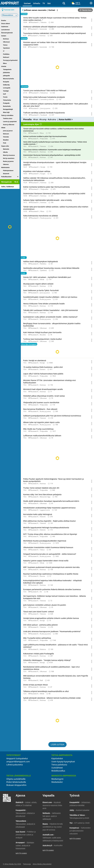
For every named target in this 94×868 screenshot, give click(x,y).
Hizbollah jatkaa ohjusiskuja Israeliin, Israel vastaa (44, 396)
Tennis (5, 97)
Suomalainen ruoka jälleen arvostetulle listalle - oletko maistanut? (50, 317)
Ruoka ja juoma (8, 161)
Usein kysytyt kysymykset (63, 762)
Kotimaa (6, 39)
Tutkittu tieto (8, 118)
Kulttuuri (6, 57)
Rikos (5, 63)
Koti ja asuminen (9, 158)
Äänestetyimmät (7, 33)
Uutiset (27, 3)
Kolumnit (6, 174)
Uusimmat (5, 27)
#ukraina (52, 119)
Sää (49, 3)
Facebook (44, 115)
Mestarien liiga (45, 497)
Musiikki (6, 140)
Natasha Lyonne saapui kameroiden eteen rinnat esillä (46, 561)
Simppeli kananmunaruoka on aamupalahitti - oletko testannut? (50, 554)
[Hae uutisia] (64, 3)
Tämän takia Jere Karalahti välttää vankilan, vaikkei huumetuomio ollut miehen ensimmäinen (54, 130)
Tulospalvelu (7, 69)
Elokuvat (6, 134)
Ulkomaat (6, 42)
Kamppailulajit (8, 109)
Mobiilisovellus (58, 771)
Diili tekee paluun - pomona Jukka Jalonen (41, 625)
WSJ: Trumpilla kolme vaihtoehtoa (37, 638)
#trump (43, 119)
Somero (43, 369)
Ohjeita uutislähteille (16, 779)
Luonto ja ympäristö (10, 121)
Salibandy (6, 85)
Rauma (42, 576)
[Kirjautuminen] (91, 3)
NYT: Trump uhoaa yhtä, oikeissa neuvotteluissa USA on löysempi (50, 534)
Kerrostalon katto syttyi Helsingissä (38, 514)
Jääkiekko (6, 72)
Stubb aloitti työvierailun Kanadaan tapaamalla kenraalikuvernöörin (51, 501)
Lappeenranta (45, 510)
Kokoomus (44, 93)
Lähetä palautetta (15, 765)
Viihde (3, 128)
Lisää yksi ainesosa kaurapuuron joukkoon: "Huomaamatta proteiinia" (52, 631)
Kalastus (43, 649)
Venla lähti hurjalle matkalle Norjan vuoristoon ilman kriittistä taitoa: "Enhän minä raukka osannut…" (55, 143)
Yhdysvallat (44, 139)
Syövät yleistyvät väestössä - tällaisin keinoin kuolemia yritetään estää (52, 698)
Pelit (5, 143)
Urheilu (37, 3)
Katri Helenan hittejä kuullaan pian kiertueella (42, 332)
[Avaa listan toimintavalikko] (58, 10)
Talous (5, 45)
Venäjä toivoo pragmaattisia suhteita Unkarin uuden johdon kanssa (51, 618)
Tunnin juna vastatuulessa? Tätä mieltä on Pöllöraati (45, 90)
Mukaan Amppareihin (16, 785)
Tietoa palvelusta (59, 765)
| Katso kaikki (65, 119)
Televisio (6, 137)
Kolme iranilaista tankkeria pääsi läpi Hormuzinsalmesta (45, 136)
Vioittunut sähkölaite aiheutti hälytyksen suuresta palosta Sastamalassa (53, 27)
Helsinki (43, 517)
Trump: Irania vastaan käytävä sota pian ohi (41, 488)
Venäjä (43, 167)
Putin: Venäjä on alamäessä (35, 360)
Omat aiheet (6, 23)
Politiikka (6, 54)
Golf (4, 94)
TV (44, 3)
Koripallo (6, 82)
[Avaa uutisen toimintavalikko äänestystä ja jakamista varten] (92, 20)
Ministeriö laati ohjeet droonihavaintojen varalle (43, 389)
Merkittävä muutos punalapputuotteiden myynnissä (45, 541)
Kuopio (43, 174)
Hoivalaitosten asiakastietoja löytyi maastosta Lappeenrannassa (49, 508)
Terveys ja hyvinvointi (10, 60)
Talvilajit (6, 91)
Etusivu (4, 20)
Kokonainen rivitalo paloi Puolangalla (39, 654)
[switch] (18, 177)
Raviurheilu (7, 106)
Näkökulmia (5, 167)
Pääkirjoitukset (8, 170)
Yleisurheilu (7, 100)
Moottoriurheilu (8, 79)
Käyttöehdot (57, 758)
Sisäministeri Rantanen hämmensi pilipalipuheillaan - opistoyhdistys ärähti (52, 155)
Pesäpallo (6, 103)
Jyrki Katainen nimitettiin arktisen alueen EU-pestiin (45, 605)
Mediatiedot (57, 782)
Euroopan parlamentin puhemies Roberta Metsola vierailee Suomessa (52, 589)
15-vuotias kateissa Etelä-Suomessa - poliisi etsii (43, 367)
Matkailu (6, 149)
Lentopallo (7, 88)
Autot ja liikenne (9, 125)
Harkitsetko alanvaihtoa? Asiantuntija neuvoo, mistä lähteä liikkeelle (51, 268)
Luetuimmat (5, 30)
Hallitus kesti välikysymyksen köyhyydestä (41, 261)
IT (4, 51)
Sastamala (43, 29)
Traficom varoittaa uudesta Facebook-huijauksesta (44, 113)
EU (41, 592)
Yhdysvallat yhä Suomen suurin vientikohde (41, 402)
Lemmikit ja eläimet (47, 99)
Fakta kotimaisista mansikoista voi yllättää (41, 216)
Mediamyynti (57, 779)
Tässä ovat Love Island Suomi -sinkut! (39, 612)
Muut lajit (6, 112)
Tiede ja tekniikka (7, 115)
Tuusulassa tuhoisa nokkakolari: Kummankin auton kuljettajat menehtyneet (55, 33)
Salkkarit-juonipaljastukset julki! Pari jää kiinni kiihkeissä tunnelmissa (52, 416)
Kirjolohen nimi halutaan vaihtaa (37, 171)
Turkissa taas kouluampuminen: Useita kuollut (42, 339)
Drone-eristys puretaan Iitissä (35, 685)
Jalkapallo (6, 76)
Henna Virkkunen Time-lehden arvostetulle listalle (44, 304)
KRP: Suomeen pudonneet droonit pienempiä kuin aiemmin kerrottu (51, 567)
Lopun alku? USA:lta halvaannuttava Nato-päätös (43, 374)
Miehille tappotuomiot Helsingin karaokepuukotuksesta (46, 528)
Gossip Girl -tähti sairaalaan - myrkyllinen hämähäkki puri (47, 277)
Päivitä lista (86, 10)
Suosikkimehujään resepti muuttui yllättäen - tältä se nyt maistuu (50, 297)
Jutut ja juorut (8, 131)
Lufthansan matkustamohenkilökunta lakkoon (42, 436)
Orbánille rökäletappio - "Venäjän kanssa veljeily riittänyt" (47, 660)
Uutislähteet (57, 768)
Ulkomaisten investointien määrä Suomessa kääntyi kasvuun (48, 547)
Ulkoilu (5, 152)
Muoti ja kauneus (9, 155)
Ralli (41, 680)
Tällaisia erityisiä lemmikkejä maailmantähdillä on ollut (46, 691)
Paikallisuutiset (6, 177)
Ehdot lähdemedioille (16, 782)
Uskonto (6, 164)
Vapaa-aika (5, 146)
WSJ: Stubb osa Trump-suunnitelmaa (38, 429)
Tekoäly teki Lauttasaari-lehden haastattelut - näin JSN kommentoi (51, 310)
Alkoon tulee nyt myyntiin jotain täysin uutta (41, 422)
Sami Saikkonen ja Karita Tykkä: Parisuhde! (41, 290)
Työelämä (6, 48)
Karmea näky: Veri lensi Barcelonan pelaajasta (42, 494)
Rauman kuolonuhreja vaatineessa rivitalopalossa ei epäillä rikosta (51, 574)
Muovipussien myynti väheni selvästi (38, 284)
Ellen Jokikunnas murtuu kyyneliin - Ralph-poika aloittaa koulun (50, 521)
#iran (36, 119)
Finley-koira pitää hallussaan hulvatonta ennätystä (44, 97)
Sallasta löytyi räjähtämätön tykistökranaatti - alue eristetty (47, 200)
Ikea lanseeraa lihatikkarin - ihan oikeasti (40, 409)
